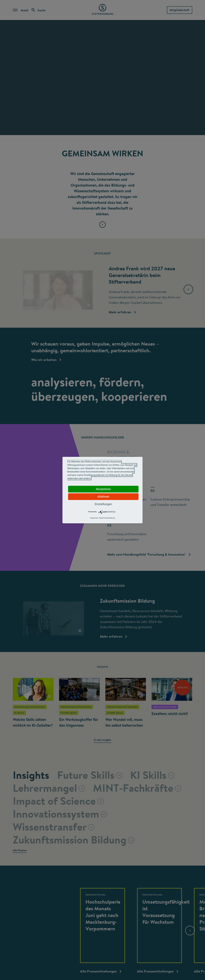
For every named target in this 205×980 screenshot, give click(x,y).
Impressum (94, 518)
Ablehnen (103, 497)
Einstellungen (103, 504)
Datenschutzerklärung (107, 518)
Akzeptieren (103, 489)
